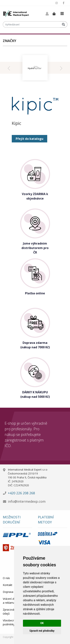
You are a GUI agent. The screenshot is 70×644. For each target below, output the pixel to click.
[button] (47, 14)
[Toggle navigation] (62, 14)
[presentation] (9, 68)
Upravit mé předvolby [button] (42, 631)
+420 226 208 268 (21, 493)
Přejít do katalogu (29, 139)
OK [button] (42, 623)
